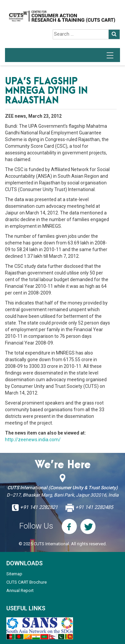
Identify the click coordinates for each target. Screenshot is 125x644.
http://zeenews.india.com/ (33, 440)
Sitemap (14, 574)
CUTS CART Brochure (26, 582)
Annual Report (20, 590)
